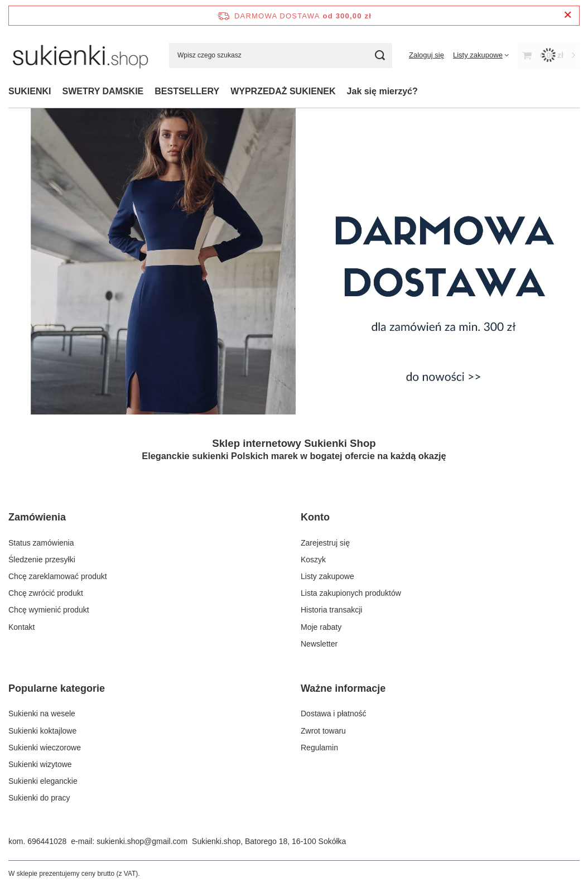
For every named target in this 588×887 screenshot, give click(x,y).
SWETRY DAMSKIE (103, 91)
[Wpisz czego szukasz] (281, 56)
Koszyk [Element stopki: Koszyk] (313, 560)
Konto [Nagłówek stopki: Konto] (315, 517)
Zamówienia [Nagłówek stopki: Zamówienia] (37, 517)
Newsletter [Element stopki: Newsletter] (319, 644)
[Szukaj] (380, 56)
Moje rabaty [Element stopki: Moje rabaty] (321, 627)
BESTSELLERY (187, 91)
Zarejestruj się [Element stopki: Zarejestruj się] (325, 543)
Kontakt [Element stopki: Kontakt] (21, 627)
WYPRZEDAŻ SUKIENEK (283, 91)
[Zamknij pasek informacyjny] (568, 15)
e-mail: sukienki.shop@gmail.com (129, 841)
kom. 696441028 (37, 841)
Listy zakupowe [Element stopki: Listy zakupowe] (327, 576)
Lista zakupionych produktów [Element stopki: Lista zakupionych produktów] (351, 593)
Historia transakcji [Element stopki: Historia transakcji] (331, 610)
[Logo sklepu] (80, 55)
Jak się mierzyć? (382, 91)
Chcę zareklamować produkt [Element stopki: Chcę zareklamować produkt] (58, 576)
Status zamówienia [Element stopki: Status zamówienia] (41, 543)
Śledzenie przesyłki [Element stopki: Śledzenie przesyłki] (42, 560)
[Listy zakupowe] (481, 55)
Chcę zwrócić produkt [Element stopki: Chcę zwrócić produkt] (46, 593)
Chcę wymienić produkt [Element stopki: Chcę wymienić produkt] (49, 610)
